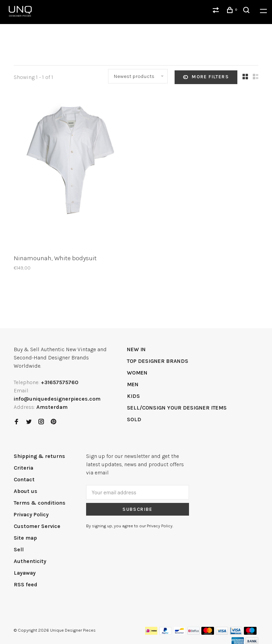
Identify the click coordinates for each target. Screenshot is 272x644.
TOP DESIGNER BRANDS (158, 361)
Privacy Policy (31, 514)
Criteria (23, 468)
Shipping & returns (39, 456)
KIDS (133, 396)
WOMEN (137, 373)
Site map (25, 538)
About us (26, 491)
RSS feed (26, 584)
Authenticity (30, 561)
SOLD (134, 419)
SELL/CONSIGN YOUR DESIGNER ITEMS (177, 408)
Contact (24, 479)
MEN (133, 384)
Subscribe (138, 509)
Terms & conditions (40, 503)
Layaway (25, 573)
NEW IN (136, 349)
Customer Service (37, 526)
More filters (206, 77)
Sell (19, 549)
